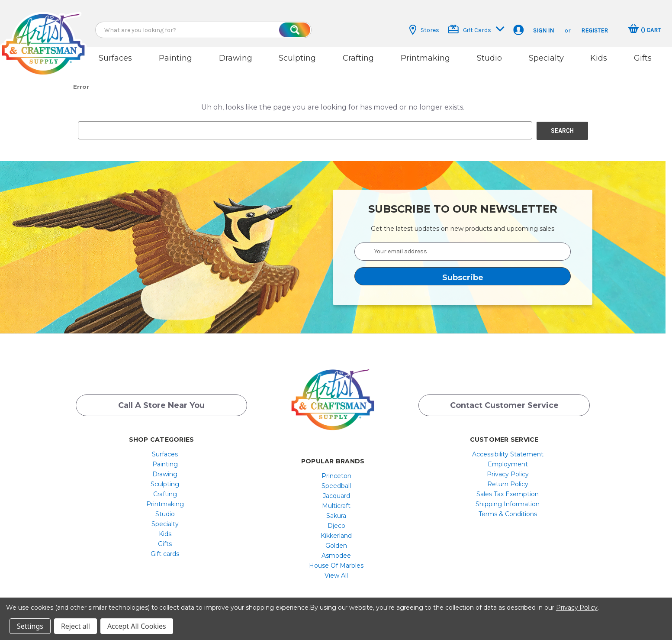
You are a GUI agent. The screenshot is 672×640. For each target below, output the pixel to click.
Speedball (336, 483)
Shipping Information (508, 501)
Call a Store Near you (161, 402)
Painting (175, 58)
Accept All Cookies (137, 626)
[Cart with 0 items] (645, 30)
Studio (489, 58)
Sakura (336, 513)
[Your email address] (463, 249)
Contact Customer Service (504, 402)
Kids (599, 58)
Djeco (336, 523)
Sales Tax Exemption (508, 491)
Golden (336, 543)
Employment (508, 461)
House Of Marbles (336, 562)
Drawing (236, 58)
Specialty (546, 58)
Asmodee (336, 553)
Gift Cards (476, 29)
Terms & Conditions (508, 511)
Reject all (76, 626)
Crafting (358, 58)
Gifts (643, 58)
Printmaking (425, 58)
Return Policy (508, 481)
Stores (424, 30)
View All (336, 572)
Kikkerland (336, 533)
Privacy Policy (508, 471)
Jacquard (336, 493)
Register (595, 31)
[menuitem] (165, 451)
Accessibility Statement (508, 451)
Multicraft (336, 503)
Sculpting (297, 58)
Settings (30, 626)
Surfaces (115, 58)
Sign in (543, 31)
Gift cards (165, 551)
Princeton (336, 473)
